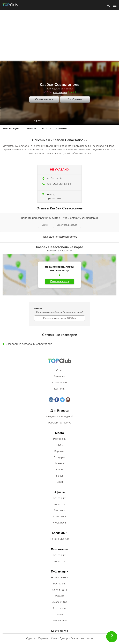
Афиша (60, 492)
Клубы (60, 445)
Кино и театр (59, 590)
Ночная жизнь (59, 577)
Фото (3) (46, 129)
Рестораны (60, 439)
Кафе (59, 470)
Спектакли (60, 516)
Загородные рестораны (60, 89)
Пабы (59, 476)
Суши (60, 482)
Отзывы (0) (30, 129)
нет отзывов (60, 92)
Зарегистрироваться (67, 225)
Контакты (60, 389)
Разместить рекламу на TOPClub (59, 318)
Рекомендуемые (60, 539)
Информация (11, 129)
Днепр (64, 638)
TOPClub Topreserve (60, 423)
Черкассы (87, 638)
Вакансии (59, 376)
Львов (74, 638)
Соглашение (59, 383)
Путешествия (60, 620)
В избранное (75, 99)
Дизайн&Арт (59, 602)
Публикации (60, 572)
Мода (60, 614)
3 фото (37, 121)
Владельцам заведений (60, 416)
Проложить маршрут (59, 251)
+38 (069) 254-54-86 (59, 184)
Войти (45, 225)
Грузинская (54, 198)
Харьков (43, 638)
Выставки (59, 510)
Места (59, 433)
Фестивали (59, 523)
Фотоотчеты (60, 549)
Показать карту (60, 281)
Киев (54, 638)
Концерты (60, 504)
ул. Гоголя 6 (54, 179)
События (62, 129)
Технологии (59, 608)
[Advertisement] (59, 36)
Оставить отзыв (44, 99)
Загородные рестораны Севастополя (29, 344)
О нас (59, 370)
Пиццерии (60, 457)
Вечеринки (59, 498)
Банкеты (59, 463)
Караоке (59, 451)
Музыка (60, 596)
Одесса (31, 638)
